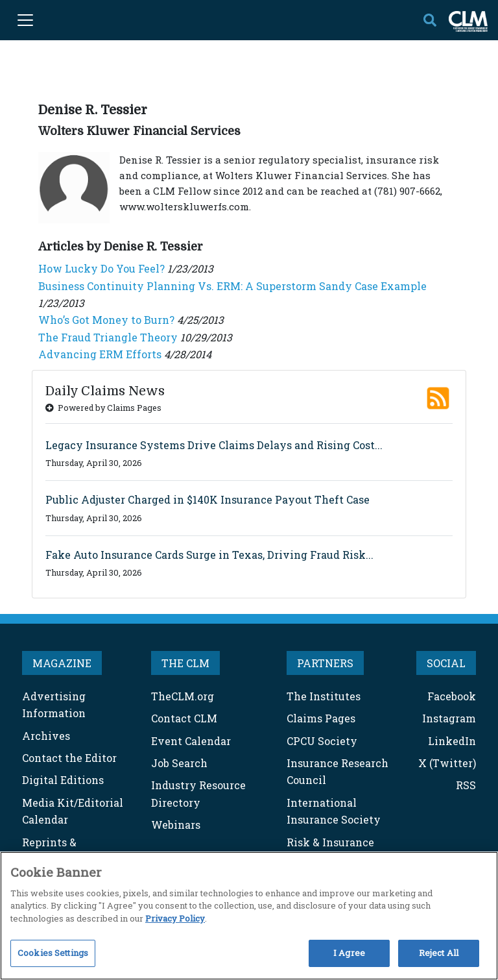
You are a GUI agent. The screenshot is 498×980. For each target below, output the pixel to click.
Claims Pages (321, 718)
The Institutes (324, 696)
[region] (249, 916)
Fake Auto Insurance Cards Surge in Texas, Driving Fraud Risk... (209, 555)
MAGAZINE (62, 663)
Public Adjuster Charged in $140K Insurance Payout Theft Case (207, 499)
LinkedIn (452, 741)
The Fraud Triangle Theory (108, 337)
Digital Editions (63, 780)
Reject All (439, 953)
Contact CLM (184, 718)
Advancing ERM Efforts (100, 354)
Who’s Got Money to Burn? (106, 320)
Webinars (176, 825)
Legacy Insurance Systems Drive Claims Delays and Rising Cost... (214, 445)
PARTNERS (325, 663)
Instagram (449, 718)
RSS (466, 785)
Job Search (179, 763)
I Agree (349, 953)
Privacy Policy (175, 918)
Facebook (452, 696)
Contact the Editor (69, 758)
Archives (46, 736)
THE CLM (185, 663)
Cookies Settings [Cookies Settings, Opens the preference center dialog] (53, 953)
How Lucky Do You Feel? (101, 268)
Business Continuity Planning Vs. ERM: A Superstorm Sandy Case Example (232, 286)
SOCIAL (446, 663)
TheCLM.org (183, 696)
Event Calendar (191, 741)
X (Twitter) (447, 763)
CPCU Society (322, 741)
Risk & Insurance (330, 842)
